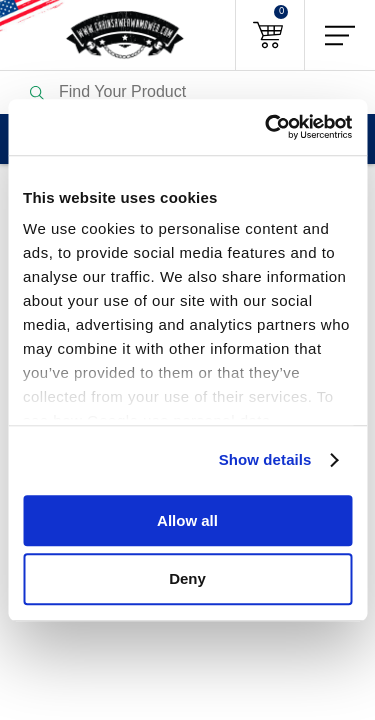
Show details (265, 459)
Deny (187, 579)
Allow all (187, 520)
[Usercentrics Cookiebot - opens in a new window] (267, 127)
